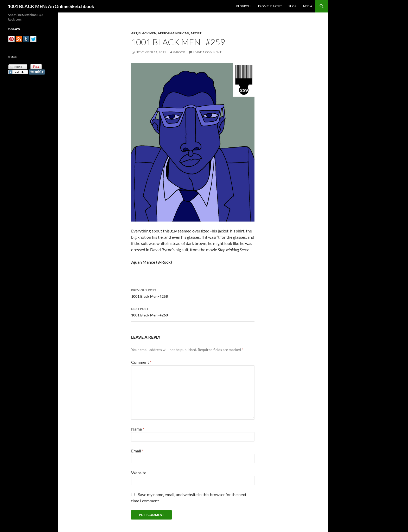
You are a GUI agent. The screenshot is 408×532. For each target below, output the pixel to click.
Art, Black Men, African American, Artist (166, 33)
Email (137, 451)
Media (308, 6)
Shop (292, 6)
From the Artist (270, 6)
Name (138, 429)
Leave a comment (207, 52)
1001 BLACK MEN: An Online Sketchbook (51, 6)
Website (139, 473)
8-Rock (179, 52)
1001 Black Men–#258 (193, 293)
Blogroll (244, 6)
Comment (141, 362)
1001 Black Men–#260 (193, 312)
